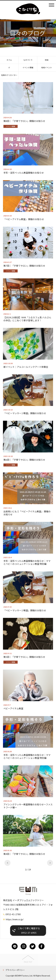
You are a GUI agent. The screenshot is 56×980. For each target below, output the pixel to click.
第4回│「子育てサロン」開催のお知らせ (24, 854)
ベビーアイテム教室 (13, 708)
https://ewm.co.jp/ (15, 919)
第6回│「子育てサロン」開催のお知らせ (24, 460)
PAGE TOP (28, 962)
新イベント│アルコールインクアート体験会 (26, 367)
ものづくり (28, 60)
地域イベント (47, 68)
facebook (42, 946)
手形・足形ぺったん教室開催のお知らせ (24, 173)
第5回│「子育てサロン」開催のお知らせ (24, 657)
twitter (33, 946)
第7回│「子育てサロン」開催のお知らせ (24, 266)
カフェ (9, 60)
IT (9, 68)
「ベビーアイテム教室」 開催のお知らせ (24, 219)
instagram (24, 946)
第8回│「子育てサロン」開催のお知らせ (24, 121)
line (15, 946)
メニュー (52, 5)
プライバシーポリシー (15, 970)
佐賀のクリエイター (9, 75)
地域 (47, 60)
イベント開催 (28, 68)
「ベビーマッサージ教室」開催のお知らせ (25, 413)
